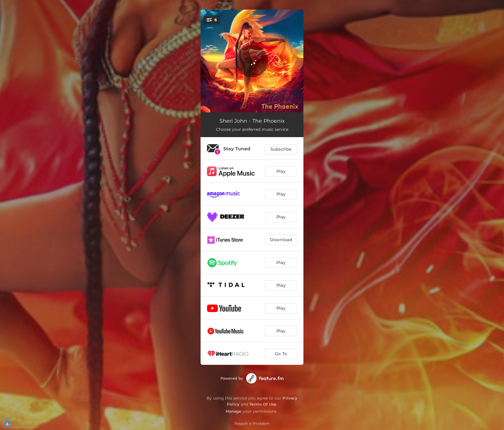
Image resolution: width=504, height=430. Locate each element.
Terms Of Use (263, 404)
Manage (234, 411)
